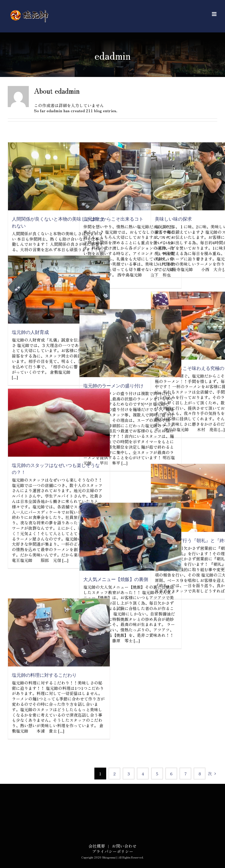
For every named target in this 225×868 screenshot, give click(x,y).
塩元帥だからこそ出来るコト (113, 219)
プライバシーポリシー (113, 851)
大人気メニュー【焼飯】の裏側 (116, 580)
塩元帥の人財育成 (30, 332)
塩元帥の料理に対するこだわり (44, 675)
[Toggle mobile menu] (215, 14)
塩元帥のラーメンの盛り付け (113, 386)
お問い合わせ (124, 846)
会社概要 (97, 846)
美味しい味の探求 (173, 219)
